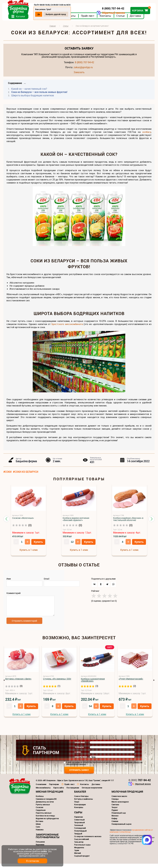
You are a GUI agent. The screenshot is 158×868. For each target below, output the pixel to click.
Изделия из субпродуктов (47, 823)
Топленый (79, 830)
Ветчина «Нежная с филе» (18, 683)
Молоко (115, 820)
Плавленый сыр (119, 817)
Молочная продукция (127, 796)
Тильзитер (79, 846)
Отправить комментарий (24, 625)
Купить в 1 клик (29, 552)
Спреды (115, 803)
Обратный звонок (112, 13)
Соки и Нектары (81, 800)
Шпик (38, 828)
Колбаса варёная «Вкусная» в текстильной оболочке (128, 522)
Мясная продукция (49, 796)
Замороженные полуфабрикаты (48, 840)
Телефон (79, 752)
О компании (41, 789)
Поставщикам (73, 792)
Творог (115, 812)
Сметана (115, 809)
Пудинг (115, 814)
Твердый (78, 838)
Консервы (79, 812)
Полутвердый (80, 835)
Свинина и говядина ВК (46, 803)
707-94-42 (140, 784)
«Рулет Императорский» (131, 683)
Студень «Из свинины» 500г (57, 683)
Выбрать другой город (57, 14)
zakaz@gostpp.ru (83, 70)
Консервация (80, 809)
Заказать (79, 75)
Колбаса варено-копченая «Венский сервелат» (76, 522)
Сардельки (41, 814)
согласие (76, 766)
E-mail (78, 756)
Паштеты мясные (44, 817)
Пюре (77, 806)
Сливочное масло (119, 800)
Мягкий (78, 857)
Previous (4, 684)
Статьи (122, 18)
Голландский (80, 832)
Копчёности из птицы (45, 820)
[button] (6, 522)
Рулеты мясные (43, 809)
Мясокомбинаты (43, 792)
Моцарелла (79, 852)
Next (154, 684)
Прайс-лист (89, 18)
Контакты (107, 18)
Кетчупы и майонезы (84, 803)
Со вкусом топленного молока (88, 841)
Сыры (78, 817)
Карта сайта (59, 792)
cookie (44, 851)
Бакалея (80, 796)
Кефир (114, 823)
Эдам (77, 855)
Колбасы (40, 800)
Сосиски (39, 812)
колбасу (147, 134)
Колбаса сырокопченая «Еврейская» (93, 684)
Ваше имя (80, 747)
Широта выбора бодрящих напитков (32, 98)
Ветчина (39, 825)
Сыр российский (82, 843)
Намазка (40, 834)
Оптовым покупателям (92, 792)
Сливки (115, 825)
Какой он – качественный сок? (29, 91)
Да (40, 14)
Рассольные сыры (82, 849)
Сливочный (79, 824)
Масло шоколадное (120, 806)
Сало (38, 831)
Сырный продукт (82, 860)
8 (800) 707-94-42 (84, 65)
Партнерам (54, 789)
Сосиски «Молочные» (23, 521)
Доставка (137, 18)
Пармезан (79, 821)
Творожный (79, 827)
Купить (38, 544)
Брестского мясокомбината (67, 327)
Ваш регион (81, 761)
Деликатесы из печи (45, 806)
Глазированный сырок (122, 828)
